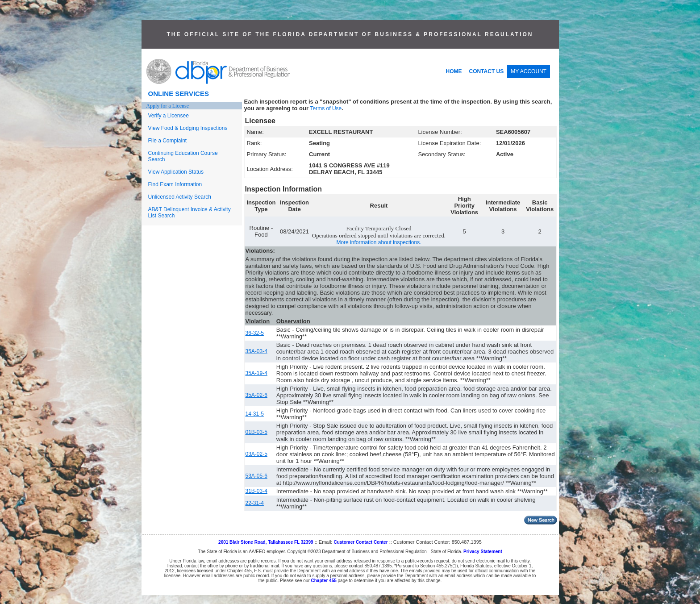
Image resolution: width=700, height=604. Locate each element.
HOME (454, 71)
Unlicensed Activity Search (180, 197)
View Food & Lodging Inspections (188, 128)
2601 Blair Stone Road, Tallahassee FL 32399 (266, 542)
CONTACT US (487, 71)
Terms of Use (326, 108)
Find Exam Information (175, 184)
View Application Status (176, 172)
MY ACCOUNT (529, 71)
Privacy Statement (483, 552)
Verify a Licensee (169, 116)
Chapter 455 (324, 581)
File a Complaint (168, 141)
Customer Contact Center (360, 542)
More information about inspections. (379, 242)
